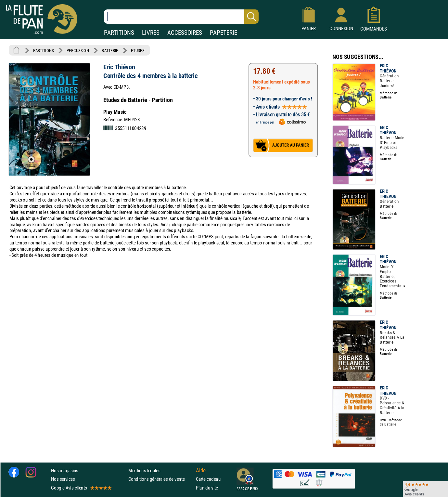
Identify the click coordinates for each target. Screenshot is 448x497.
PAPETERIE (224, 33)
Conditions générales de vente (161, 479)
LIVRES (151, 33)
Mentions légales (144, 471)
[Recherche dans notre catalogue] (181, 17)
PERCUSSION (78, 50)
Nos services (63, 479)
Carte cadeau (208, 479)
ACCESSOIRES (185, 33)
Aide (201, 470)
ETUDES (138, 50)
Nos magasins (65, 471)
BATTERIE (110, 50)
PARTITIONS (119, 33)
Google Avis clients (81, 487)
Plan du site (207, 487)
